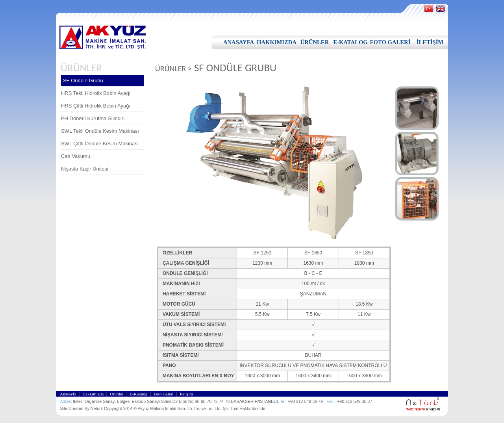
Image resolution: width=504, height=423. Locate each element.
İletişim (188, 394)
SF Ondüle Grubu (83, 81)
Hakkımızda (94, 394)
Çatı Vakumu (76, 156)
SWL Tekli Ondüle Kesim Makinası (100, 131)
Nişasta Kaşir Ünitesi (85, 169)
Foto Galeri (164, 394)
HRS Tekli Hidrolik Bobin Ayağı (96, 93)
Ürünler (117, 394)
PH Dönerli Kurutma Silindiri (93, 118)
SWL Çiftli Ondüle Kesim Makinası (100, 144)
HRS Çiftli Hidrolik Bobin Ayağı (96, 106)
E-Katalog (139, 394)
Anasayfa (69, 394)
